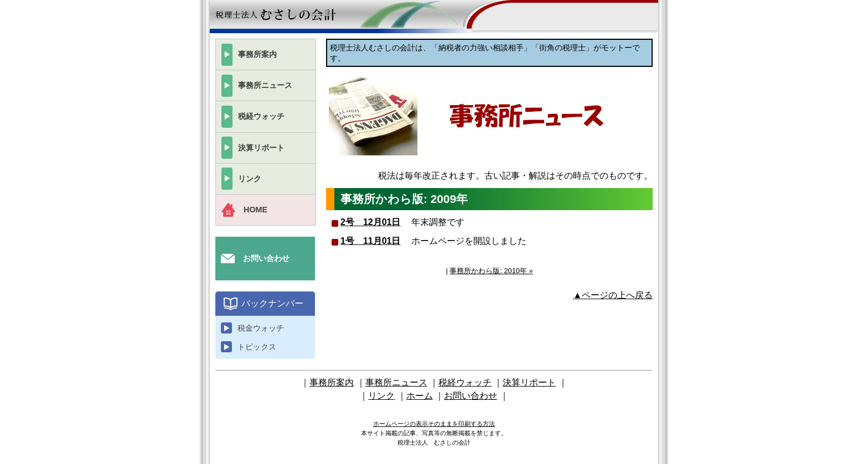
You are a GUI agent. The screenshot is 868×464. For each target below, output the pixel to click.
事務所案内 (257, 54)
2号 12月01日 (371, 222)
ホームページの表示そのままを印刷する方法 (434, 424)
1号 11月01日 (371, 241)
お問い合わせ (266, 258)
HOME (255, 210)
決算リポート (261, 148)
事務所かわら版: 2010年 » (491, 271)
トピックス (257, 347)
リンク (250, 179)
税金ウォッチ (261, 328)
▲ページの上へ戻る (613, 295)
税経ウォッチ (261, 116)
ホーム (420, 396)
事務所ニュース (265, 85)
